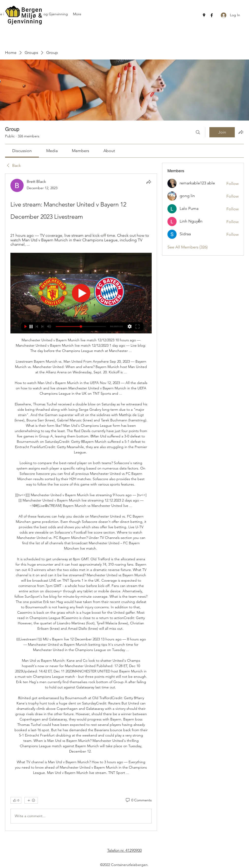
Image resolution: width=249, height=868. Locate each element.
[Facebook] (212, 15)
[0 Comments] (138, 800)
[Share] (149, 182)
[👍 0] (16, 800)
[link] (22, 151)
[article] (81, 502)
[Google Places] (204, 15)
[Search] (198, 132)
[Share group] (241, 132)
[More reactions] (31, 800)
